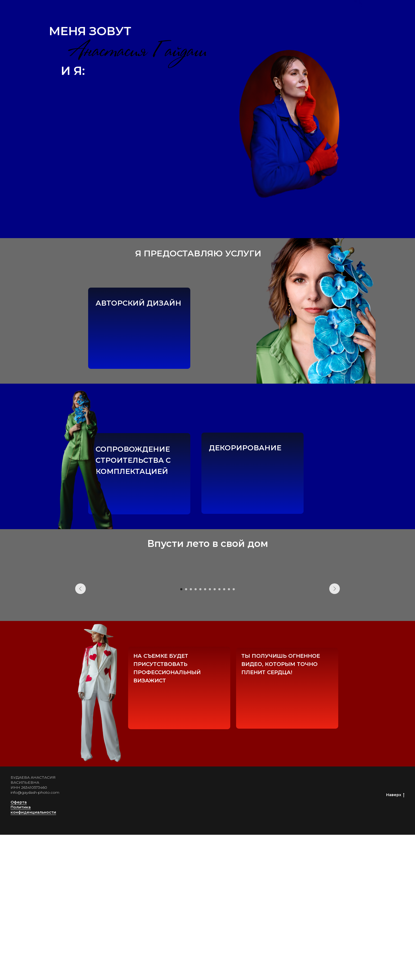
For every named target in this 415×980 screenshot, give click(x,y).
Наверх (395, 940)
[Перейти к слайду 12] (234, 734)
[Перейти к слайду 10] (224, 734)
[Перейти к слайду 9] (219, 734)
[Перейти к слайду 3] (191, 734)
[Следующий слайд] (335, 654)
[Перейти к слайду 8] (215, 734)
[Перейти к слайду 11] (229, 734)
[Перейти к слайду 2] (186, 734)
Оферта (19, 948)
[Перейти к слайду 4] (196, 734)
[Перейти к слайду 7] (210, 734)
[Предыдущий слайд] (80, 654)
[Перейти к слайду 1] (181, 734)
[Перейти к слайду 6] (205, 734)
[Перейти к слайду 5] (200, 734)
